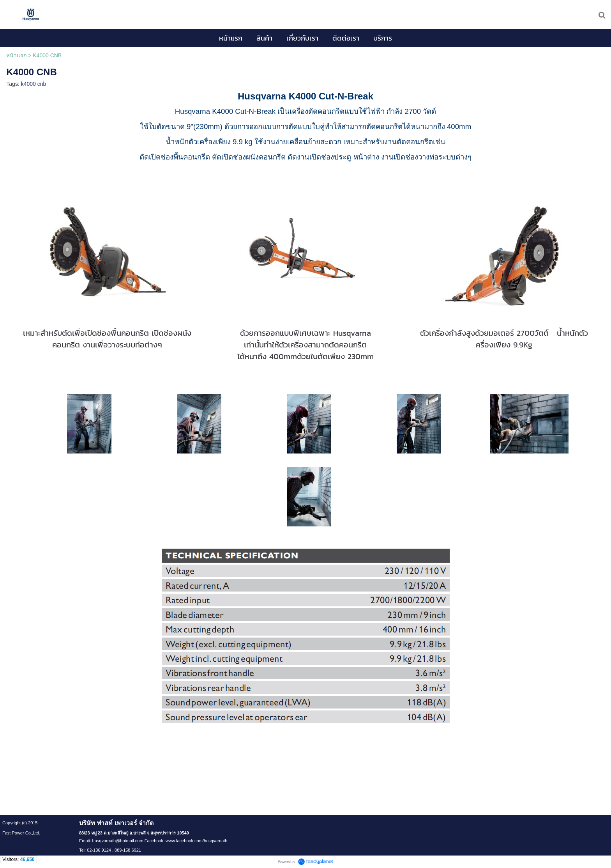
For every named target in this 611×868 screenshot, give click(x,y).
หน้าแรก (16, 55)
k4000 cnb (34, 84)
